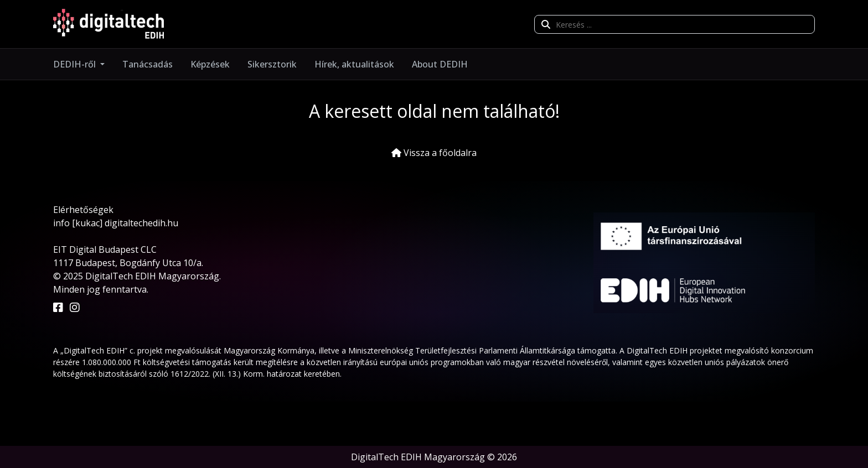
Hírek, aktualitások (354, 64)
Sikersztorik (272, 64)
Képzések (210, 64)
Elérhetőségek (83, 210)
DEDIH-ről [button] (76, 64)
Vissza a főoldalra (434, 153)
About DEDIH (440, 64)
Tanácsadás (148, 64)
